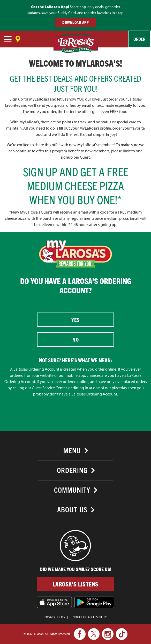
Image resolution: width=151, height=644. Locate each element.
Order (139, 39)
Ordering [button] (72, 470)
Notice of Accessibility (90, 617)
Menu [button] (72, 450)
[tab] (75, 450)
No (75, 339)
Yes (75, 320)
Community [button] (72, 490)
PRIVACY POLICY (55, 617)
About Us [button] (72, 509)
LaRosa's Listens (76, 584)
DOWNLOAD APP (75, 22)
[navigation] (8, 40)
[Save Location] (18, 37)
